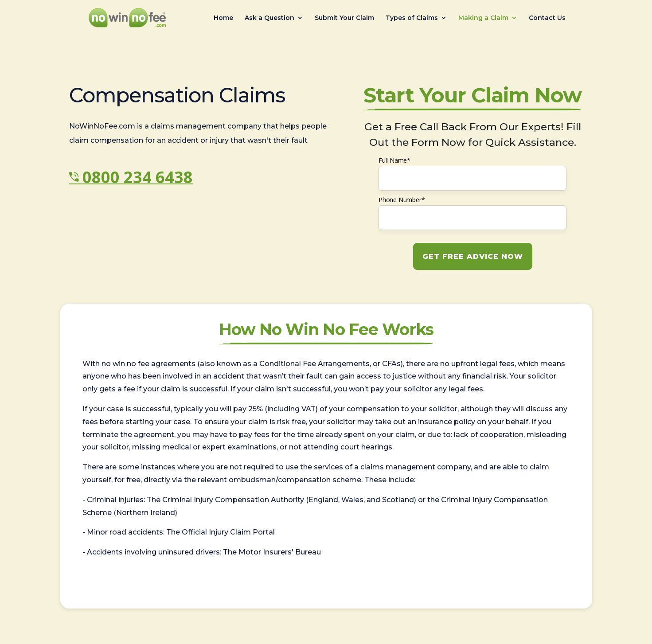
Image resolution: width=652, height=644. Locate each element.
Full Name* (394, 160)
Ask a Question (269, 18)
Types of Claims (412, 18)
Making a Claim (483, 18)
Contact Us (547, 18)
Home (223, 18)
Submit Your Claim (344, 18)
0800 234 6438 (138, 177)
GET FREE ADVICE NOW (473, 256)
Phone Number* (402, 200)
